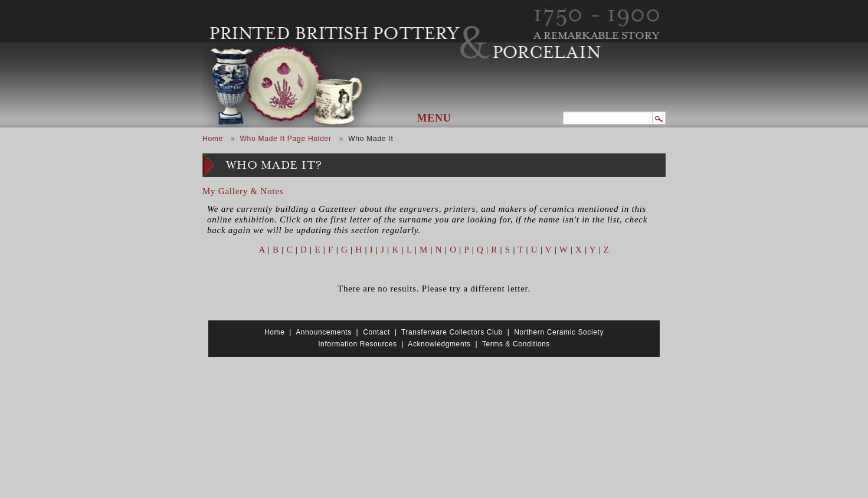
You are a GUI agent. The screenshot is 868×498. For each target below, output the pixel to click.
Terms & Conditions (516, 344)
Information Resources (357, 344)
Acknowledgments (439, 344)
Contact (376, 332)
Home (213, 139)
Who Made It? (274, 166)
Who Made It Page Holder (285, 139)
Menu (434, 118)
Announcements (324, 332)
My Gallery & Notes (243, 191)
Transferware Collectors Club (452, 332)
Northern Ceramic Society (559, 332)
